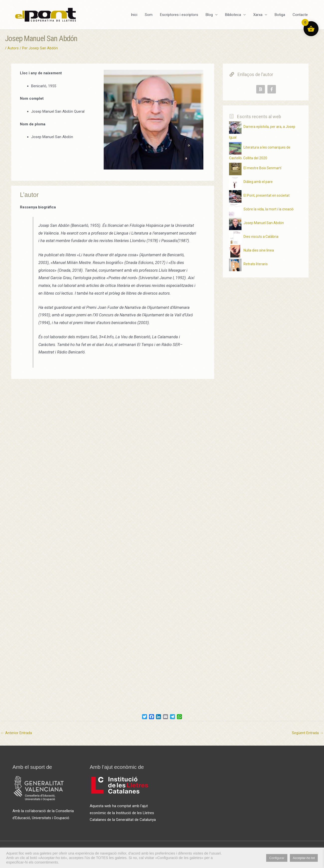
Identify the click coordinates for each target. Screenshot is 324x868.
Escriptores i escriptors (179, 15)
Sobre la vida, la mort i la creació (269, 209)
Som (149, 15)
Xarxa (258, 15)
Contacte (300, 15)
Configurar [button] (277, 858)
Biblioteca (233, 15)
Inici (134, 15)
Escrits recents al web (255, 117)
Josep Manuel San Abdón (264, 223)
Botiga (280, 15)
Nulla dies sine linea (259, 250)
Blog (209, 15)
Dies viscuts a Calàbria (261, 237)
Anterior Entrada (16, 733)
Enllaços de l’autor (251, 74)
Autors (13, 48)
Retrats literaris (256, 264)
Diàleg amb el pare (258, 182)
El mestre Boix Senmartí (262, 168)
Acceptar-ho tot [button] (304, 858)
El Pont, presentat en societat (267, 195)
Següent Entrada (308, 733)
